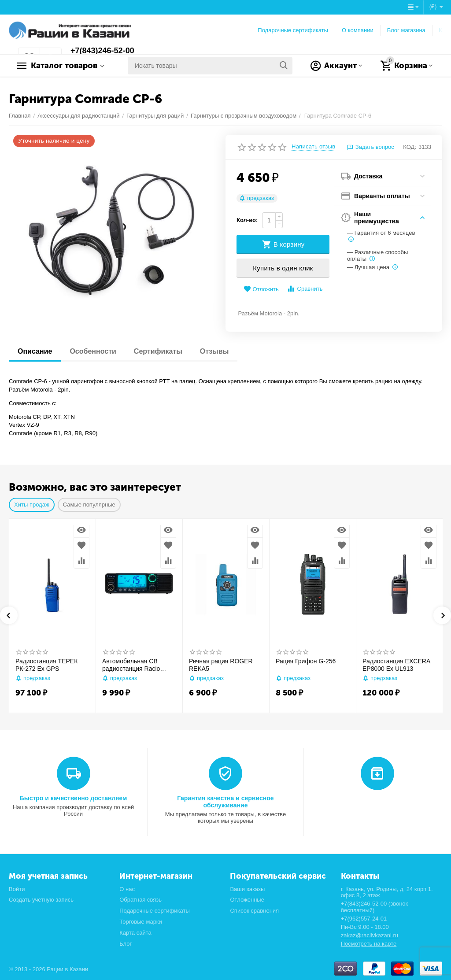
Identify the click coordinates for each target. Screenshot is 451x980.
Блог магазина (406, 30)
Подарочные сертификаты (293, 30)
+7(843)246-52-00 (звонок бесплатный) (375, 907)
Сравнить (305, 289)
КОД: (410, 147)
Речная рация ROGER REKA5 (221, 665)
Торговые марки (141, 922)
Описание (35, 351)
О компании (358, 30)
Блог (126, 944)
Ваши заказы (247, 889)
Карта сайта (135, 933)
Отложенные (247, 900)
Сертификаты (158, 351)
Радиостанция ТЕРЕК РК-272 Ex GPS (46, 665)
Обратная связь (140, 900)
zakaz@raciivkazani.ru (370, 935)
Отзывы (214, 351)
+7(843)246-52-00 (102, 51)
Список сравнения (254, 911)
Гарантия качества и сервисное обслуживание (225, 802)
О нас (127, 889)
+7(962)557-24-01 (364, 919)
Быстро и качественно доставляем (74, 798)
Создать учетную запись (41, 900)
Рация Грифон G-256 (306, 661)
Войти (17, 889)
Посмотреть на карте (369, 944)
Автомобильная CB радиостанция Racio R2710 (131, 665)
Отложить (261, 289)
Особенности (93, 351)
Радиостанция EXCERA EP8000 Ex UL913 (396, 665)
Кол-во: (247, 220)
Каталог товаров (64, 66)
